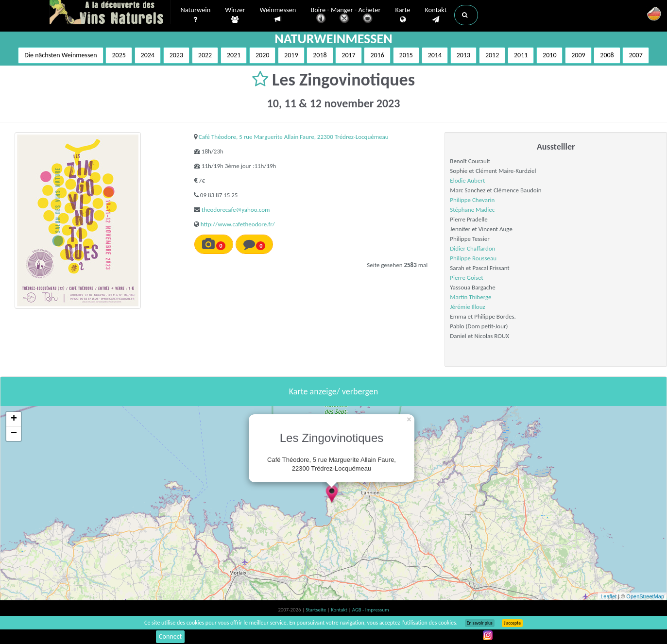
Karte (402, 15)
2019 (291, 55)
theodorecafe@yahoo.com (236, 210)
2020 (262, 55)
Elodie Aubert (467, 180)
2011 (521, 55)
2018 (320, 55)
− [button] (14, 434)
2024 (148, 55)
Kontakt (436, 15)
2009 (578, 55)
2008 (607, 55)
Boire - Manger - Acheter (345, 16)
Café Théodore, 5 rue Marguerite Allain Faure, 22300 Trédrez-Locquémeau (294, 137)
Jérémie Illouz (467, 307)
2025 (119, 55)
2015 (406, 55)
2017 (348, 55)
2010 (549, 55)
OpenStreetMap (645, 596)
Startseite (316, 610)
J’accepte (512, 623)
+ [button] (14, 419)
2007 (635, 55)
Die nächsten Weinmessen (61, 55)
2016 (377, 55)
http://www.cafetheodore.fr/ (238, 224)
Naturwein (196, 15)
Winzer (235, 15)
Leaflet (608, 596)
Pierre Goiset (466, 278)
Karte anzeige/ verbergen (333, 391)
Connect (170, 636)
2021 (234, 55)
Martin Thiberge (470, 297)
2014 (435, 55)
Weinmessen (278, 15)
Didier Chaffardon (472, 248)
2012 (492, 55)
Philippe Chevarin (472, 200)
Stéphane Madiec (472, 210)
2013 (463, 55)
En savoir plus (480, 623)
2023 (176, 55)
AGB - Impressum (371, 610)
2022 (205, 55)
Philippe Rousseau (473, 258)
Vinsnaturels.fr (110, 13)
